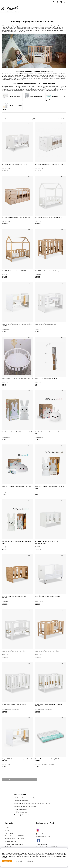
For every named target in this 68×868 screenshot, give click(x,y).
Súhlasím (7, 861)
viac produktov (7, 780)
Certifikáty (8, 847)
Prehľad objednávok (20, 812)
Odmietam (30, 861)
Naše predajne (10, 833)
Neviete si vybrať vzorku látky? (15, 839)
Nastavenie (19, 861)
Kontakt (8, 830)
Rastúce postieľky (34, 96)
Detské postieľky (11, 96)
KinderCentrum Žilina (42, 847)
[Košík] (65, 2)
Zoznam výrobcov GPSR (22, 815)
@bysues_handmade (42, 834)
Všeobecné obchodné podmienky (24, 798)
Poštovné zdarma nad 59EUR (14, 836)
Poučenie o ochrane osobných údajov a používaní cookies (32, 804)
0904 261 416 (54, 847)
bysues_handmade (42, 844)
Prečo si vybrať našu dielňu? (14, 844)
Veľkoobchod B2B (11, 841)
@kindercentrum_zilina (43, 837)
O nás (7, 828)
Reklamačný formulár (21, 809)
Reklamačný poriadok (21, 801)
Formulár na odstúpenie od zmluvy (25, 806)
